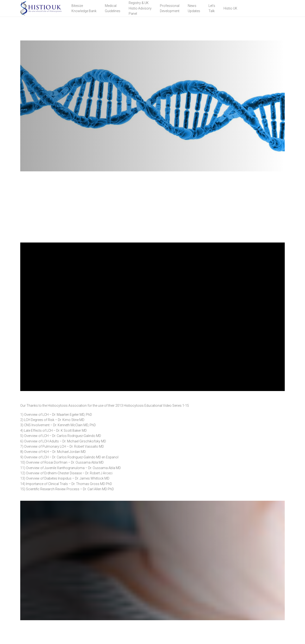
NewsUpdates (194, 8)
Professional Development (170, 8)
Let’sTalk (212, 8)
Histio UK (230, 8)
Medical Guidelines (113, 8)
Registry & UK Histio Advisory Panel (140, 8)
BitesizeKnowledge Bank (84, 8)
